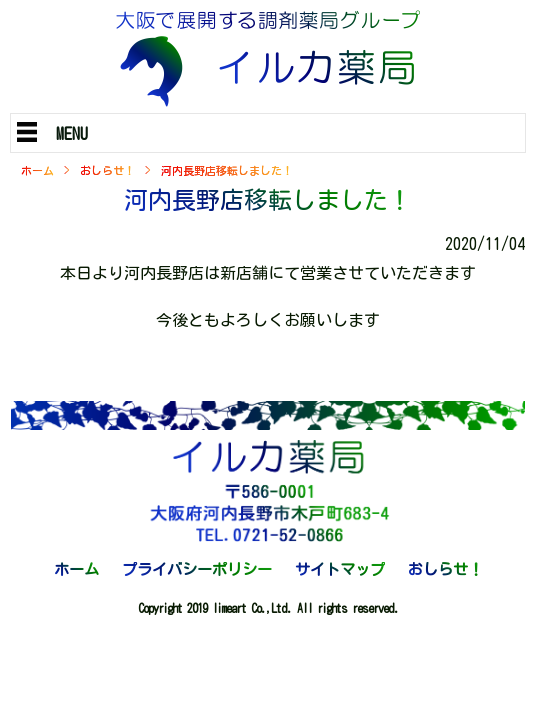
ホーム (37, 170)
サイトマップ (340, 569)
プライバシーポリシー (197, 569)
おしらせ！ (107, 170)
